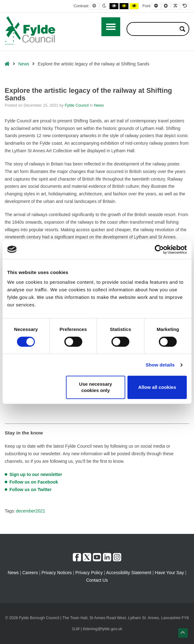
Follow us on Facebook (34, 482)
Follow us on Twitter (30, 490)
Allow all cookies (157, 387)
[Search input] (154, 29)
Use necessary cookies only (96, 387)
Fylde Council (77, 105)
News (24, 64)
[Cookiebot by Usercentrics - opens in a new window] (159, 249)
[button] (183, 633)
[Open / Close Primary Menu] (111, 27)
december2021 (30, 511)
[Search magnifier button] (182, 29)
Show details (160, 365)
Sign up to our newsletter (36, 474)
